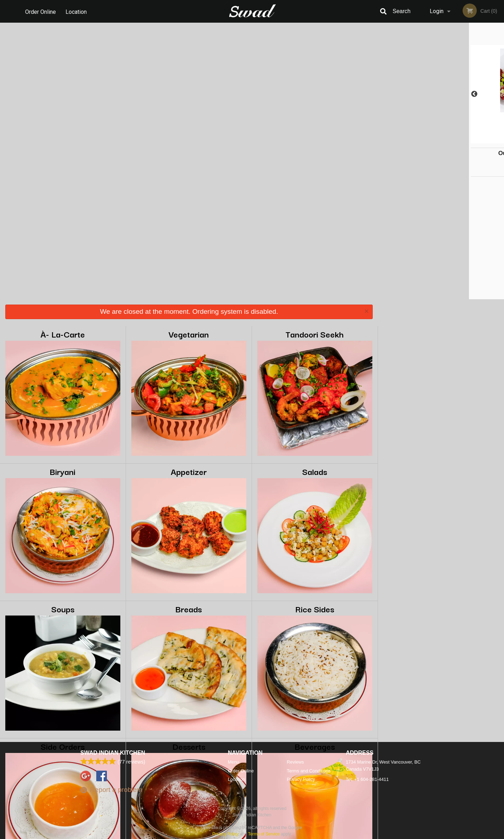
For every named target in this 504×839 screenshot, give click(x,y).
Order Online (41, 11)
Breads (189, 332)
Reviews (295, 762)
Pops (63, 607)
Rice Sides (315, 332)
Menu (234, 762)
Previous (383, 94)
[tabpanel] (441, 94)
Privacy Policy (301, 779)
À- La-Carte (63, 57)
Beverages (315, 469)
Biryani (63, 195)
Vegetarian (189, 57)
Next (499, 94)
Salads (315, 195)
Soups (63, 332)
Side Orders (63, 469)
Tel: (367, 779)
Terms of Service (264, 834)
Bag (189, 607)
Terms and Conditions (309, 771)
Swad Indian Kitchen (113, 753)
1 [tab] (420, 140)
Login (437, 11)
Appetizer (189, 195)
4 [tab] (452, 140)
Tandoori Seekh (315, 57)
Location (77, 11)
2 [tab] (430, 140)
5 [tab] (462, 140)
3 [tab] (441, 140)
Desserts (189, 469)
